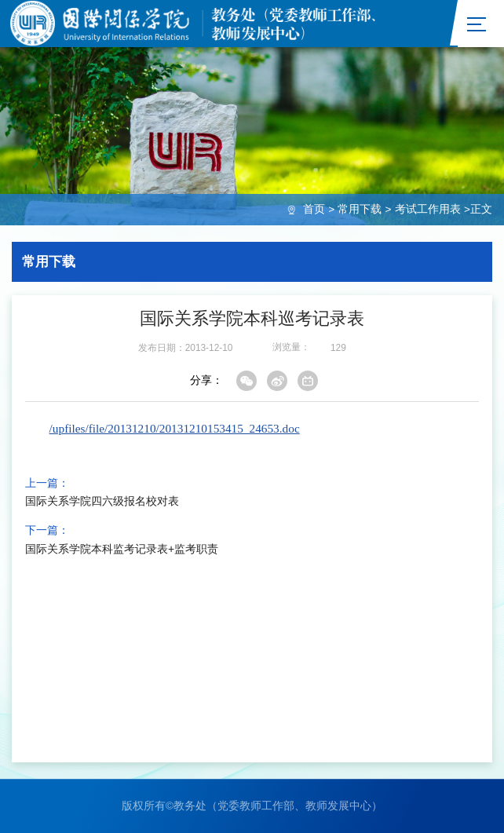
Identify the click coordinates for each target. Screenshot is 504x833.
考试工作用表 (428, 209)
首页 (314, 209)
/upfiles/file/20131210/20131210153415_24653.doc (175, 428)
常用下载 (360, 209)
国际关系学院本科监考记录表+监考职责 (122, 549)
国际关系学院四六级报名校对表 (102, 502)
